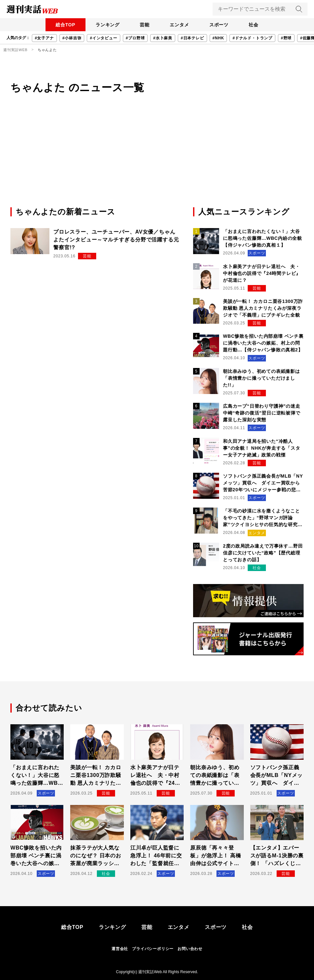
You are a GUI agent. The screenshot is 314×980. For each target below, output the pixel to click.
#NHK (218, 38)
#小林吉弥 (72, 38)
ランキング (107, 25)
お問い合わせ (190, 949)
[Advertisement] (157, 157)
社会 (255, 25)
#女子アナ (44, 38)
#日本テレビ (192, 38)
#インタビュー (103, 38)
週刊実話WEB (15, 50)
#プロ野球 (135, 38)
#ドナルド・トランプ (252, 38)
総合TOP (64, 25)
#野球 (286, 38)
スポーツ (220, 25)
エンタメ (180, 25)
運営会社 (120, 949)
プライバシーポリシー (153, 949)
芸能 (144, 25)
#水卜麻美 (163, 38)
